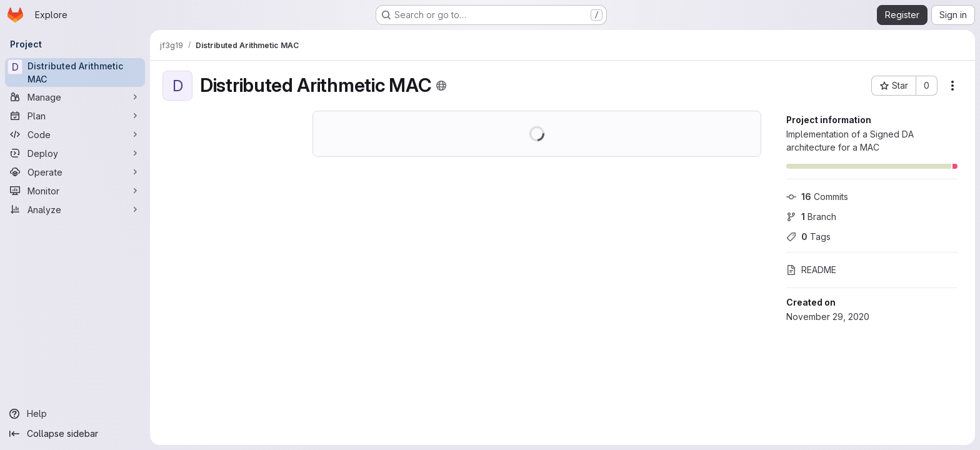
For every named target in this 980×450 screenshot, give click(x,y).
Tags (808, 237)
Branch (811, 217)
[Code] (75, 134)
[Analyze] (75, 209)
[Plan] (75, 116)
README (811, 270)
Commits (817, 197)
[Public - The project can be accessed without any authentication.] (441, 86)
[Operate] (75, 172)
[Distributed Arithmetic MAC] (75, 72)
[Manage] (75, 97)
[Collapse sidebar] (75, 434)
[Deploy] (75, 153)
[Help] (75, 414)
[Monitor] (75, 191)
